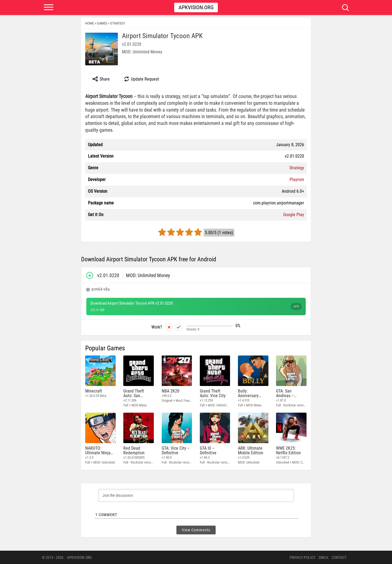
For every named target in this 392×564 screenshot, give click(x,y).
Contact (339, 557)
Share (101, 79)
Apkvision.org (196, 7)
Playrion (297, 180)
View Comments (196, 530)
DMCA (324, 557)
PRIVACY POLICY (302, 557)
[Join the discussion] (196, 495)
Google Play (294, 215)
